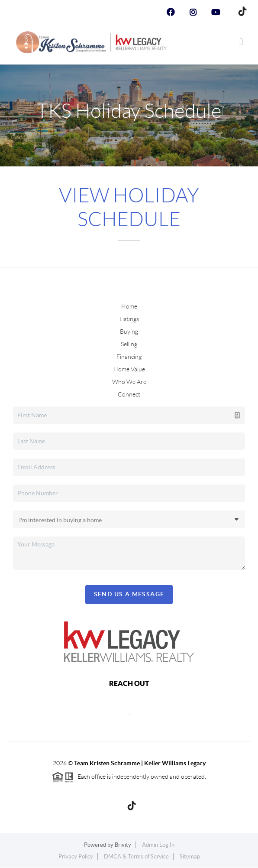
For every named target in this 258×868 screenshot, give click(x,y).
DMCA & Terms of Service (136, 857)
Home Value (129, 369)
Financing (129, 357)
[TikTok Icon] (240, 13)
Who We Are (129, 382)
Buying (129, 332)
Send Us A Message (129, 594)
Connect (129, 394)
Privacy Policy (76, 857)
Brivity (123, 845)
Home (129, 306)
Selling (129, 344)
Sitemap (190, 857)
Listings (129, 319)
